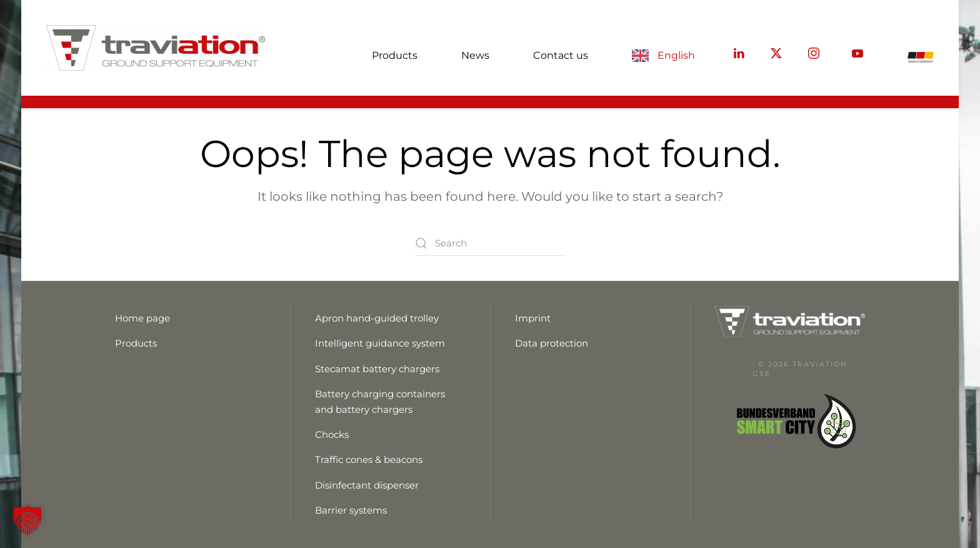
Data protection (552, 343)
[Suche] (490, 243)
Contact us (561, 55)
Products (395, 55)
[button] (27, 520)
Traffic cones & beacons (369, 459)
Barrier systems (351, 510)
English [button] (676, 55)
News (475, 55)
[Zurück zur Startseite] (156, 48)
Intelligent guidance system (380, 343)
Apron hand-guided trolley (377, 318)
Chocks (332, 434)
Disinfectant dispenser (367, 485)
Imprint (533, 318)
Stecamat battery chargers (377, 369)
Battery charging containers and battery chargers (380, 401)
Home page (142, 318)
